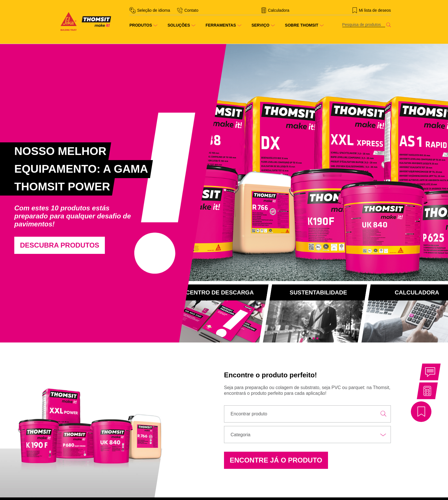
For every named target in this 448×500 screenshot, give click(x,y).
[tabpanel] (112, 193)
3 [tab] (317, 338)
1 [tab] (310, 338)
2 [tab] (314, 338)
